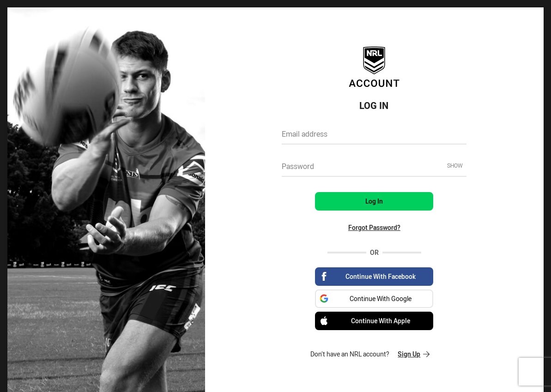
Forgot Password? (374, 227)
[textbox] (374, 137)
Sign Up (414, 354)
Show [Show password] (455, 165)
